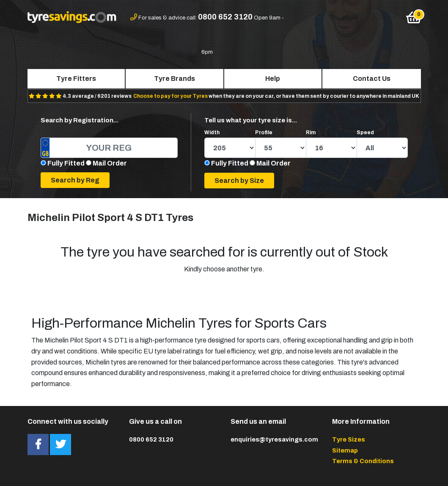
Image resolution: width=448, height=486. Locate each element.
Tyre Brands (175, 79)
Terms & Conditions (363, 461)
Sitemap (345, 450)
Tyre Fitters (76, 79)
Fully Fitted (66, 163)
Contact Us (372, 79)
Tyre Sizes (349, 439)
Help (273, 79)
